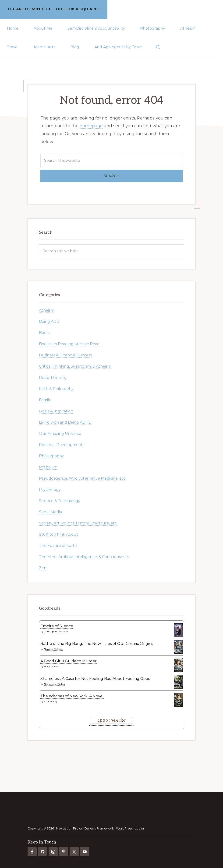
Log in (139, 828)
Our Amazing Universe (60, 434)
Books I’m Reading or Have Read (69, 344)
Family (45, 400)
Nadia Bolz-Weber (55, 684)
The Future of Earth (58, 546)
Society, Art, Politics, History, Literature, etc (78, 523)
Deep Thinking (53, 378)
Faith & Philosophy (56, 389)
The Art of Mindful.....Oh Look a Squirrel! (54, 9)
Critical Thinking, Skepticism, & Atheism (75, 366)
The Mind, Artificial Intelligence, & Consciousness (84, 557)
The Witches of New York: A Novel (72, 696)
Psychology (50, 490)
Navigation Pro (67, 828)
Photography (51, 456)
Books (45, 333)
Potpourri (48, 467)
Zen (43, 568)
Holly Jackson (52, 666)
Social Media (50, 512)
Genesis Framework (99, 828)
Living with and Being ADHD (65, 422)
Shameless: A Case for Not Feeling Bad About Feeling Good (96, 679)
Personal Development (61, 445)
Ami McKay (51, 701)
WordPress (124, 828)
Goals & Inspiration (56, 411)
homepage (91, 126)
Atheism (47, 310)
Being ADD (49, 322)
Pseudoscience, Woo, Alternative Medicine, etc (82, 478)
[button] (158, 47)
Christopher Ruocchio (57, 631)
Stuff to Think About (58, 534)
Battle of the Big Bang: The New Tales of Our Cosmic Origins (97, 644)
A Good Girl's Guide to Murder (69, 661)
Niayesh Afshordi (53, 649)
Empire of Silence (57, 626)
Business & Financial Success (65, 355)
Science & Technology (60, 501)
